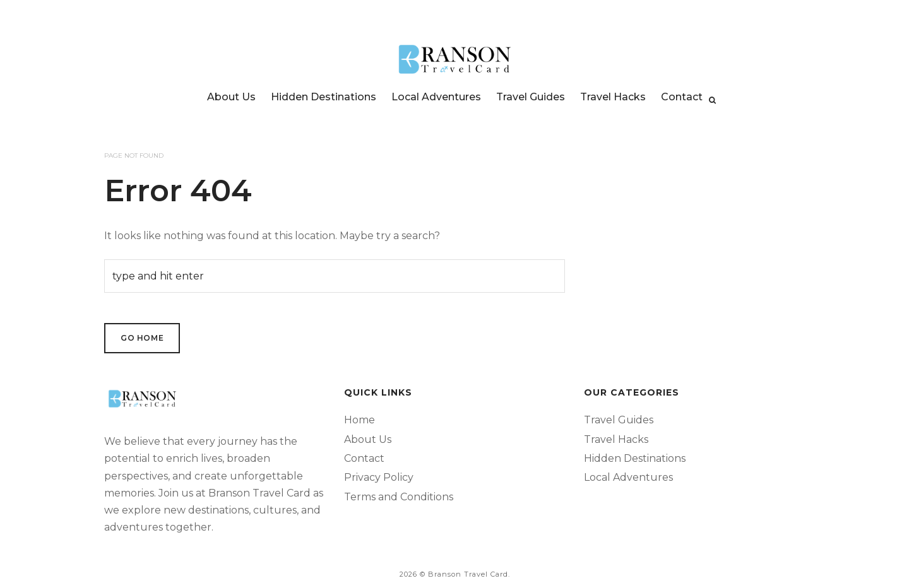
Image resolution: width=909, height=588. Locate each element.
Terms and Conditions (399, 497)
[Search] (712, 100)
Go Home (142, 338)
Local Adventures (436, 97)
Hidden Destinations (324, 97)
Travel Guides (531, 97)
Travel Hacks (613, 97)
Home (359, 420)
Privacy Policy (379, 477)
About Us (231, 97)
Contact (682, 97)
